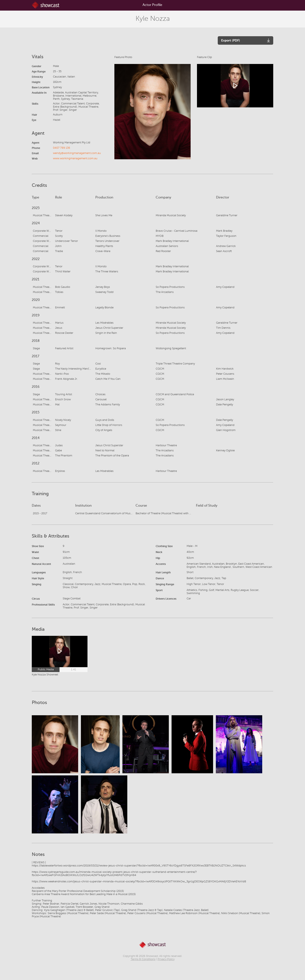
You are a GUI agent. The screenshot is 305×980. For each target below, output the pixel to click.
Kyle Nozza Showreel (45, 675)
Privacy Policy (166, 959)
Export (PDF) (231, 40)
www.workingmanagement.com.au (75, 158)
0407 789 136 (62, 148)
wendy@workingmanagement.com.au (77, 153)
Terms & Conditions (143, 959)
